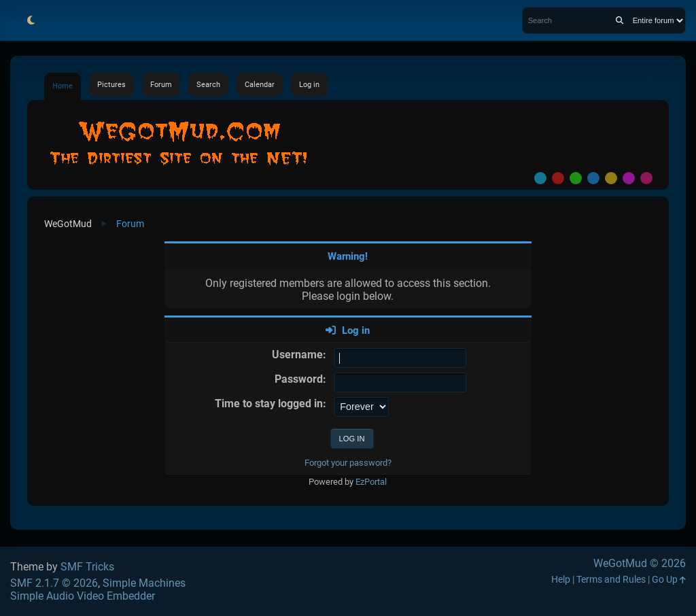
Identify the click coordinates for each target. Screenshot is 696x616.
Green (576, 178)
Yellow (611, 178)
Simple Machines (144, 583)
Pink (646, 178)
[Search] (620, 20)
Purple (629, 178)
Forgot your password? (348, 463)
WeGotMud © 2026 (640, 563)
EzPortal (371, 482)
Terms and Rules (611, 580)
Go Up (669, 580)
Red (558, 178)
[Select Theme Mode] (31, 20)
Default (540, 178)
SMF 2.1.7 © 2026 (54, 583)
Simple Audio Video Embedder (83, 596)
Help (561, 580)
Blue (593, 178)
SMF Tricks (87, 567)
